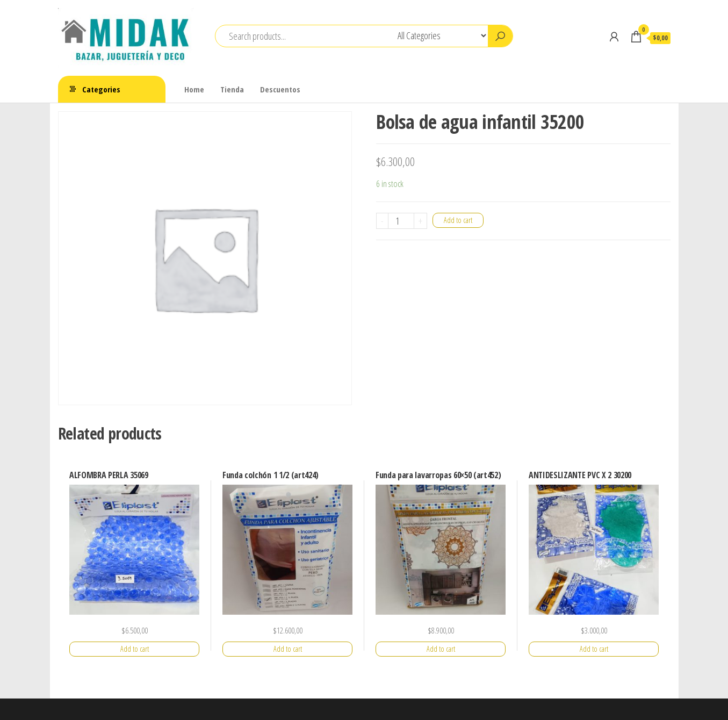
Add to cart (458, 220)
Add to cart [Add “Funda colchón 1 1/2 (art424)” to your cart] (288, 649)
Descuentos (280, 89)
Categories (101, 89)
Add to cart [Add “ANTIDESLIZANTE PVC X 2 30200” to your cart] (594, 649)
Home (194, 89)
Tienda (232, 89)
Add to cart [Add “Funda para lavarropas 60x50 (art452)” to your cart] (441, 649)
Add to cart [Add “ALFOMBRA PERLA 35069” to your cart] (135, 649)
